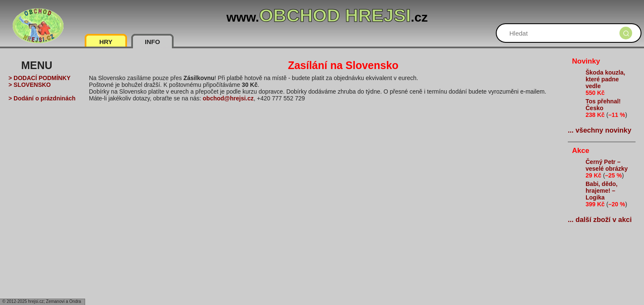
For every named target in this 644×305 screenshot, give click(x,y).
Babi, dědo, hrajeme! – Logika (601, 191)
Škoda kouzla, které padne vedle (605, 79)
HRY (106, 42)
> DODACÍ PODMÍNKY (40, 78)
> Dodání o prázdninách (42, 98)
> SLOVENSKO (30, 85)
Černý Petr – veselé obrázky (607, 165)
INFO (152, 42)
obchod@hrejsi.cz (228, 98)
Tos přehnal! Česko (603, 105)
